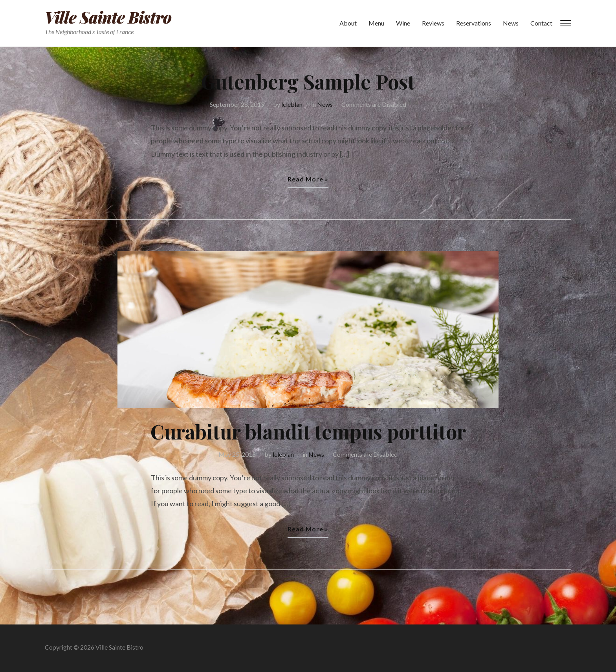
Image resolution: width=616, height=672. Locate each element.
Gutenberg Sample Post (308, 81)
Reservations (474, 23)
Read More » (308, 179)
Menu (376, 23)
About (348, 23)
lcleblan (292, 104)
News (511, 23)
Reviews (433, 23)
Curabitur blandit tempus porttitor (308, 431)
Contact (541, 23)
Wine (403, 23)
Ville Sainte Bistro (108, 17)
